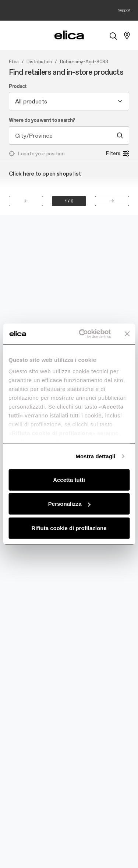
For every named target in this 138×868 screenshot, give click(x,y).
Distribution (39, 62)
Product (18, 87)
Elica (14, 62)
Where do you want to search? (42, 120)
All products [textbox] (31, 101)
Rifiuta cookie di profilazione (69, 528)
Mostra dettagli (95, 456)
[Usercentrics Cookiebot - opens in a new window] (82, 334)
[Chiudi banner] (127, 334)
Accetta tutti (69, 479)
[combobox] (69, 101)
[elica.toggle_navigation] (11, 35)
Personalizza (69, 504)
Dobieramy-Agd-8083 (84, 62)
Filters (118, 154)
